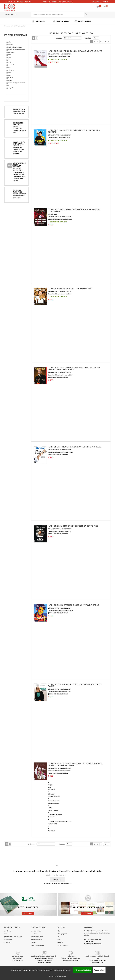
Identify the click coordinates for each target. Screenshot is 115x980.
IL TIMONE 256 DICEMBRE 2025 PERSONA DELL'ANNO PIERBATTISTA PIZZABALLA (74, 369)
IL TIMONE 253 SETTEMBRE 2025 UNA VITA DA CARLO (74, 605)
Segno (9, 57)
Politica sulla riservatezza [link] (57, 976)
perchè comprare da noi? (13, 937)
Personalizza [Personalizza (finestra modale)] (99, 970)
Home (6, 26)
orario (29, 2)
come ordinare (36, 931)
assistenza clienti (37, 937)
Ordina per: (58, 38)
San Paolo (10, 45)
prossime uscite (63, 945)
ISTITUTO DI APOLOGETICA (62, 54)
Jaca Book (10, 78)
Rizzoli (9, 62)
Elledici (9, 55)
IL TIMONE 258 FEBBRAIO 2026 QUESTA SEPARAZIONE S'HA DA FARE (74, 210)
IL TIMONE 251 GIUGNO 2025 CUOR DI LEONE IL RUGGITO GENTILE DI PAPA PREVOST (75, 764)
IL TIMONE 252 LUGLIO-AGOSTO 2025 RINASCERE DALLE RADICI (75, 685)
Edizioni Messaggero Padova (16, 83)
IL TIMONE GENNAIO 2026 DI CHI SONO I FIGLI (70, 289)
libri (59, 931)
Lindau (9, 67)
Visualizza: (88, 38)
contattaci (8, 942)
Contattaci (11, 2)
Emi (8, 85)
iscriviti (57, 880)
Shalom (9, 73)
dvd (59, 940)
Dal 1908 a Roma (17, 956)
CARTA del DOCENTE (50, 2)
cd (58, 937)
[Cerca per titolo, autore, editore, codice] (97, 14)
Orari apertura (71, 956)
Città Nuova (10, 52)
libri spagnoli (62, 934)
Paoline (9, 42)
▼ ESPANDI (51, 831)
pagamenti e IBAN (37, 945)
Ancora (9, 75)
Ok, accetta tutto (83, 970)
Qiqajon (9, 80)
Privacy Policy (67, 883)
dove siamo (8, 940)
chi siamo (8, 931)
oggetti (60, 942)
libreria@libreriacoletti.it (93, 944)
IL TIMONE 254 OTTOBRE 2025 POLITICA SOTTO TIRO (73, 526)
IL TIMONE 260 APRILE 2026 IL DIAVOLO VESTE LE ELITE (75, 51)
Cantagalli (10, 88)
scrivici (21, 2)
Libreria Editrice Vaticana (14, 47)
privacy (33, 942)
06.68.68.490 (89, 942)
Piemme (9, 60)
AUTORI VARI (52, 214)
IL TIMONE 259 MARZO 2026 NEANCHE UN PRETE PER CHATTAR (74, 131)
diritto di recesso (37, 940)
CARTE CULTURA (66, 2)
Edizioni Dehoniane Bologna (16, 50)
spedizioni (34, 934)
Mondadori (10, 65)
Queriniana (10, 70)
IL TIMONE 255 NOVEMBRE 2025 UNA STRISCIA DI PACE (75, 447)
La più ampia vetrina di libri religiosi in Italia (98, 957)
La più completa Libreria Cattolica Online (44, 956)
